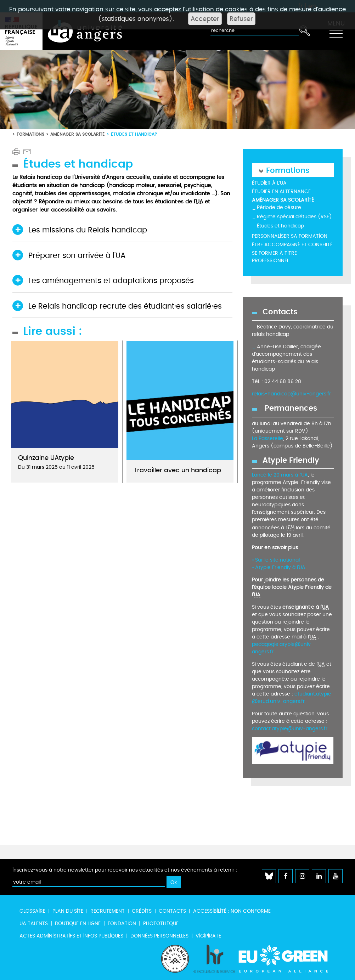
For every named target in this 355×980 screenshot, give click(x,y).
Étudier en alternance (281, 192)
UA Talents (34, 923)
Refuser (241, 19)
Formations (30, 134)
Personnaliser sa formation (290, 236)
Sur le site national (277, 560)
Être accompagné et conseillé (292, 245)
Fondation (122, 923)
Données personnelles (159, 936)
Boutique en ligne (78, 923)
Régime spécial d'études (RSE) (294, 217)
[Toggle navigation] (336, 32)
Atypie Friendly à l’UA (280, 567)
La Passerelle (267, 438)
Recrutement (108, 911)
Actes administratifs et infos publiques (71, 936)
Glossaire (32, 911)
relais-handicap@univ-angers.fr (291, 394)
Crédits (142, 911)
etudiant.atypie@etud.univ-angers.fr (292, 698)
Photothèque (161, 923)
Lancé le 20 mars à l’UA (280, 475)
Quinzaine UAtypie (46, 458)
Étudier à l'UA (269, 183)
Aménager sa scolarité (78, 134)
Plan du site (68, 911)
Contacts (172, 911)
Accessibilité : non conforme (232, 911)
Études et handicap (280, 226)
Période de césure (279, 207)
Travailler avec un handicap (177, 470)
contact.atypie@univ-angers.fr (290, 729)
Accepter (205, 19)
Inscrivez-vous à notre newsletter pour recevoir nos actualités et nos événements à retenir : (125, 870)
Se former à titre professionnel (274, 257)
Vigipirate (208, 936)
